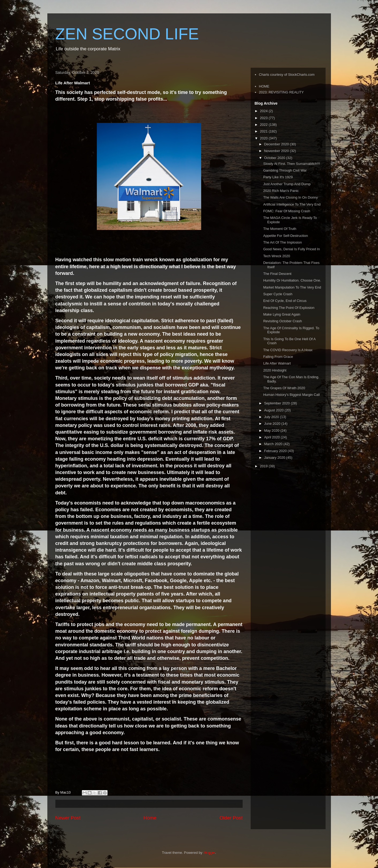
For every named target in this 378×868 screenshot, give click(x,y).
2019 (264, 466)
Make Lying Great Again (282, 314)
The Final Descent (277, 274)
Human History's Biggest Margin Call (291, 395)
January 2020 (275, 458)
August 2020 (274, 410)
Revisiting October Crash (283, 321)
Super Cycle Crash (278, 294)
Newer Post (68, 818)
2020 (264, 138)
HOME (264, 86)
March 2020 (274, 444)
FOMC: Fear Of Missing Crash (287, 211)
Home (150, 818)
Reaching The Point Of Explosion (289, 308)
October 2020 (275, 158)
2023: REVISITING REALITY (281, 92)
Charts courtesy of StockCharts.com (287, 75)
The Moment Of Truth (280, 229)
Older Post (231, 818)
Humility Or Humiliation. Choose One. (292, 280)
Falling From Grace (278, 357)
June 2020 (273, 424)
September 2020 (277, 403)
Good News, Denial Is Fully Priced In (292, 249)
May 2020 (272, 431)
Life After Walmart (277, 363)
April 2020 (272, 437)
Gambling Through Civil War (285, 170)
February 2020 (276, 451)
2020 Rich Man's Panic (281, 191)
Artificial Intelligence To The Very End (292, 204)
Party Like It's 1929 (278, 177)
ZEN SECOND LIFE (127, 34)
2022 (264, 125)
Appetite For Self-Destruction (286, 236)
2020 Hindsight (275, 370)
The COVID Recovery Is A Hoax (288, 350)
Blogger (209, 853)
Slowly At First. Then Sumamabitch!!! (292, 164)
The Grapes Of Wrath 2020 (284, 388)
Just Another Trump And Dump (287, 184)
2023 (264, 118)
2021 (264, 131)
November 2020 (277, 151)
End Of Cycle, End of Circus (285, 301)
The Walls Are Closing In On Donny (291, 197)
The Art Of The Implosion (282, 242)
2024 (264, 111)
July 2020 (272, 417)
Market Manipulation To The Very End (292, 287)
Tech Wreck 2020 (277, 256)
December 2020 (277, 144)
